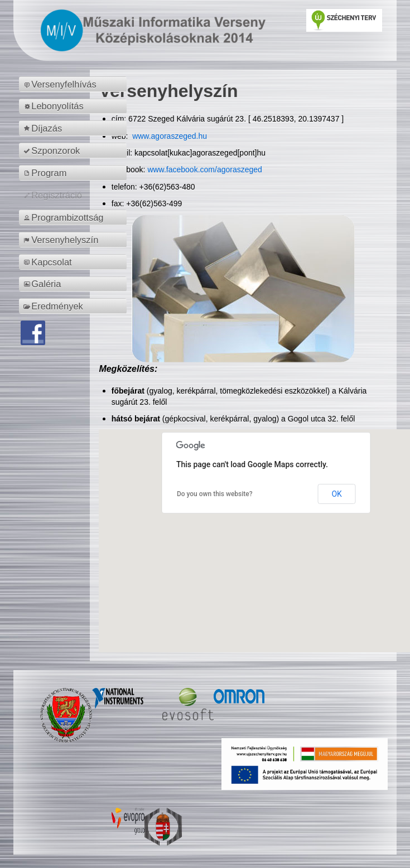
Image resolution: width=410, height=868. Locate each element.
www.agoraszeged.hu (168, 136)
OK (336, 494)
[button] (266, 530)
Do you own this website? (215, 494)
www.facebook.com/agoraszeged (204, 169)
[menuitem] (74, 84)
